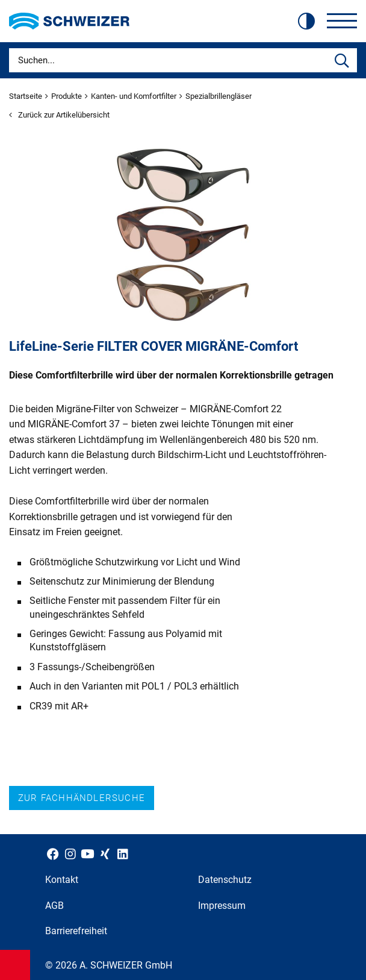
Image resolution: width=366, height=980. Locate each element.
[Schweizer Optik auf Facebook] (53, 854)
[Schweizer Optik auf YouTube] (88, 854)
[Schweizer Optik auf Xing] (105, 854)
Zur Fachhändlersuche (82, 798)
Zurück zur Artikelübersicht (59, 115)
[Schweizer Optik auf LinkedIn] (123, 854)
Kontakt (62, 880)
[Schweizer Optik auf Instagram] (70, 854)
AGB (54, 906)
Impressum (222, 906)
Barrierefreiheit (76, 931)
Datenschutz (225, 880)
